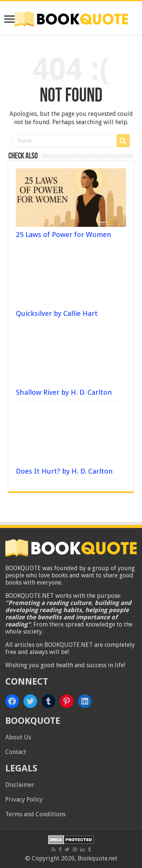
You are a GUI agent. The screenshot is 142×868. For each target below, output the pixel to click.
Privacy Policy (24, 800)
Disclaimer (20, 785)
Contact (16, 752)
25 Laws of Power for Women (64, 235)
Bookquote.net (98, 858)
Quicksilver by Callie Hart (57, 313)
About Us (18, 737)
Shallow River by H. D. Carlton (64, 392)
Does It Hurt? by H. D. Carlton (64, 471)
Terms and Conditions (35, 814)
